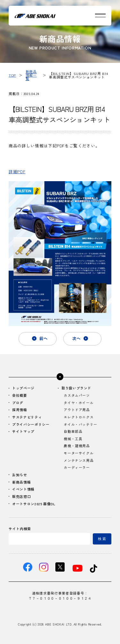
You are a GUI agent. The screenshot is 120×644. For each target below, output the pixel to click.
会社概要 (20, 396)
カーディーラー (77, 468)
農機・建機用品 (77, 446)
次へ (76, 338)
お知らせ (20, 475)
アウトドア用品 (77, 410)
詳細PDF (17, 171)
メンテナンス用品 (79, 461)
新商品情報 (21, 482)
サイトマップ (23, 432)
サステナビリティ (27, 417)
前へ (44, 338)
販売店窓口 (21, 497)
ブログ (18, 403)
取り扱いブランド (76, 388)
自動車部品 (73, 432)
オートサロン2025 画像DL (34, 504)
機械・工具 (73, 439)
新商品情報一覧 (31, 75)
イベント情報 (23, 489)
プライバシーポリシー (31, 425)
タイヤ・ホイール (79, 403)
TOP (12, 75)
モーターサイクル (79, 453)
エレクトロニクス (79, 417)
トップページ (23, 388)
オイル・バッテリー (80, 425)
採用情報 (20, 410)
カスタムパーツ (77, 396)
